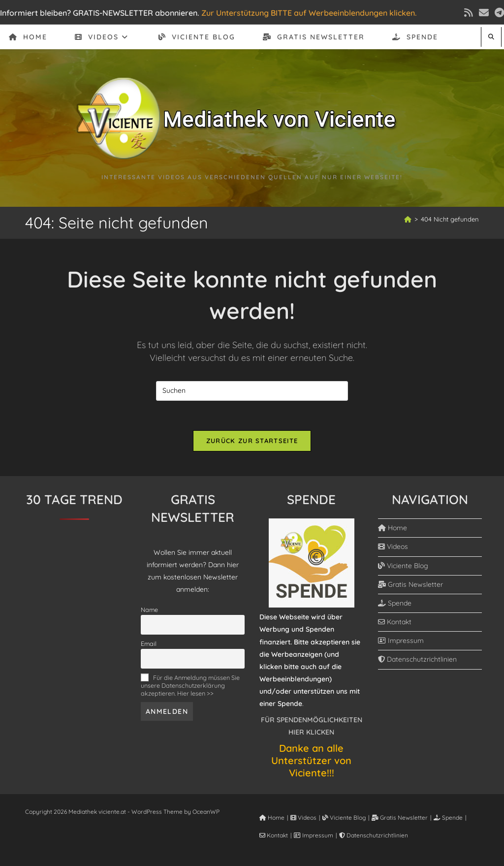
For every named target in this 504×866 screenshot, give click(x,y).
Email (149, 643)
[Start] (408, 219)
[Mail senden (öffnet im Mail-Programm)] (484, 13)
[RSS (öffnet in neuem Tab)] (469, 13)
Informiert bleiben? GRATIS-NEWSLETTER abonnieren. (100, 13)
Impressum (401, 641)
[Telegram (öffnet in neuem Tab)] (498, 13)
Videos (393, 546)
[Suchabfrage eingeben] (252, 391)
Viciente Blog (403, 566)
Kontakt (395, 622)
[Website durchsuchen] (491, 37)
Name (149, 609)
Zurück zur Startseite (252, 441)
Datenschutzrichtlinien (417, 659)
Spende (395, 603)
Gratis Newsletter (410, 584)
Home (393, 528)
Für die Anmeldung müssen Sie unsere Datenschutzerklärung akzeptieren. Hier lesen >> (190, 685)
